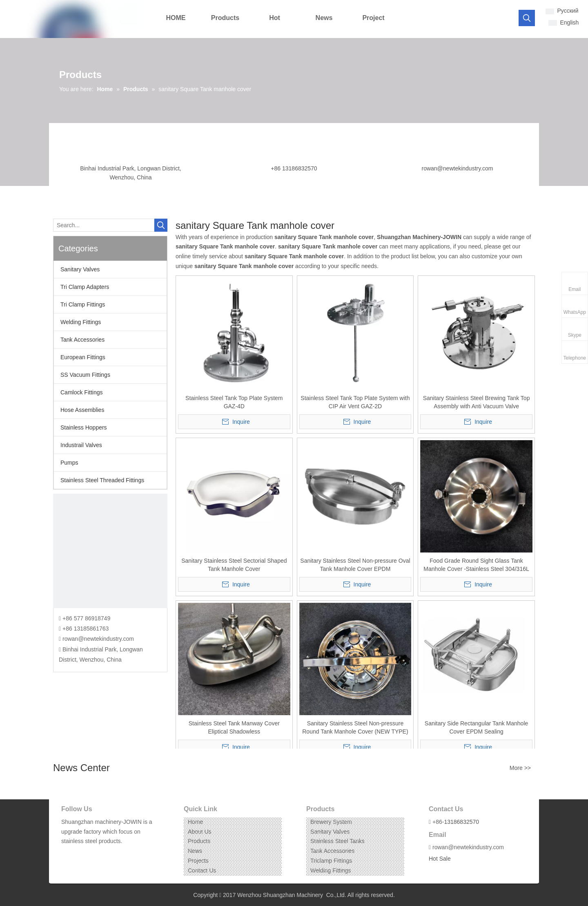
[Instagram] (92, 854)
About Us (200, 832)
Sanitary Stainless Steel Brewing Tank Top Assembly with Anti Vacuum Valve (477, 402)
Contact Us (202, 870)
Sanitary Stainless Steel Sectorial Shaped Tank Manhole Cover (234, 565)
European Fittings (83, 357)
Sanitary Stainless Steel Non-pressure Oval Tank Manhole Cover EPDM (355, 565)
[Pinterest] (105, 854)
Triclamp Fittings (331, 861)
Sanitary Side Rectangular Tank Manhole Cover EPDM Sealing (476, 727)
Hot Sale (440, 859)
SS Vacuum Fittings (85, 375)
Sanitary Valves (80, 269)
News (195, 851)
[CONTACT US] (110, 551)
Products (199, 841)
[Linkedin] (79, 854)
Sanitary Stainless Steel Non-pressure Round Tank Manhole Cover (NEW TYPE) (355, 727)
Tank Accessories (82, 340)
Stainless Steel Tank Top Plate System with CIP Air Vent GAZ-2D (355, 402)
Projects (198, 861)
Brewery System (331, 822)
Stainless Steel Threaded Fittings (102, 480)
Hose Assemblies (82, 410)
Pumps (69, 463)
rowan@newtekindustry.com (457, 168)
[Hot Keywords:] (527, 18)
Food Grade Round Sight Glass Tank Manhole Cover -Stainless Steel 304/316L (476, 565)
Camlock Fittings (81, 392)
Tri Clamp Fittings (83, 304)
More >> (520, 768)
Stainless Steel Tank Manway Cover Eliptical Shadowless (234, 727)
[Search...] (104, 225)
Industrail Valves (81, 445)
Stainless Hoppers (84, 427)
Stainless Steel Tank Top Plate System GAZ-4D (234, 402)
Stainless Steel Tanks (337, 841)
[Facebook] (67, 854)
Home (195, 822)
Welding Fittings (81, 322)
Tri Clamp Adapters (85, 287)
